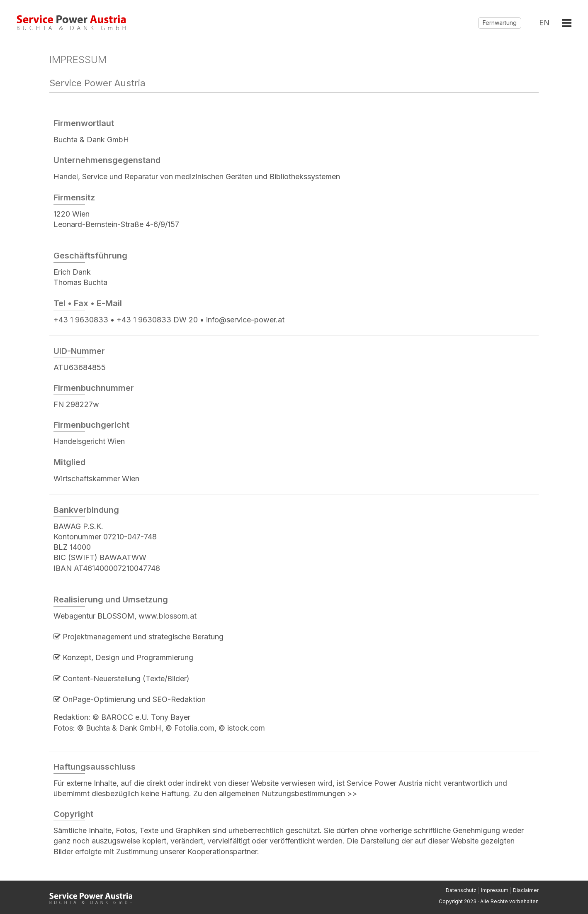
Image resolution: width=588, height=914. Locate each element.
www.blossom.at (168, 616)
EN (544, 23)
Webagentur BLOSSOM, (96, 616)
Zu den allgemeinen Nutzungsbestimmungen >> (275, 793)
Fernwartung (500, 23)
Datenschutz (461, 890)
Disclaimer (526, 890)
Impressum (495, 890)
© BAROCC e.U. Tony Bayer (141, 717)
